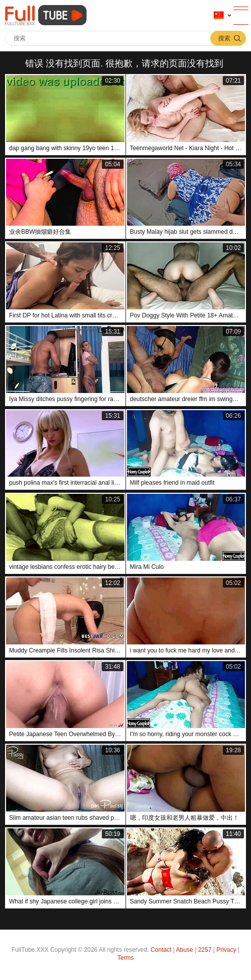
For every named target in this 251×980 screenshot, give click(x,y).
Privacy (226, 950)
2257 (205, 950)
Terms (126, 958)
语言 (219, 15)
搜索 (224, 38)
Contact (161, 950)
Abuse (184, 950)
